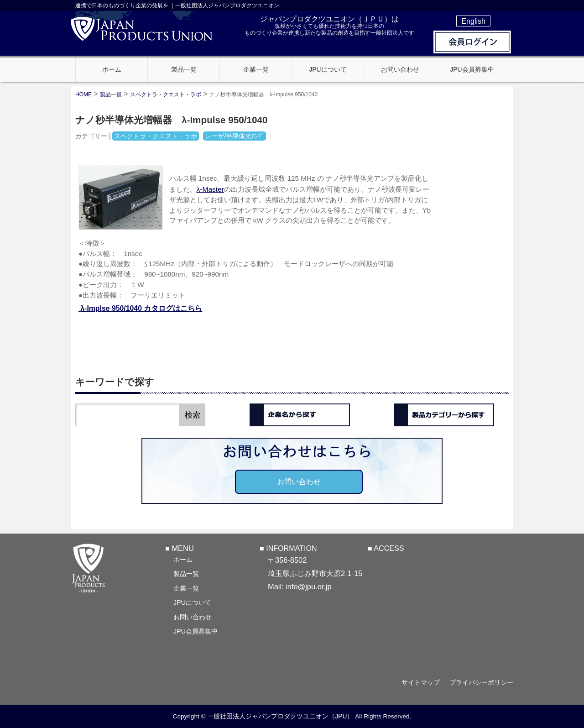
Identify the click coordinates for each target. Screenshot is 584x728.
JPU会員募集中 (196, 631)
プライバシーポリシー (481, 682)
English (473, 21)
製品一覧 (186, 574)
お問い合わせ (299, 482)
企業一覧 (186, 588)
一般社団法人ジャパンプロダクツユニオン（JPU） (280, 716)
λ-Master (210, 189)
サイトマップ (421, 682)
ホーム (183, 560)
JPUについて (192, 602)
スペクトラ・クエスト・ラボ (166, 94)
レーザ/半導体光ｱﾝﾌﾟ (235, 136)
